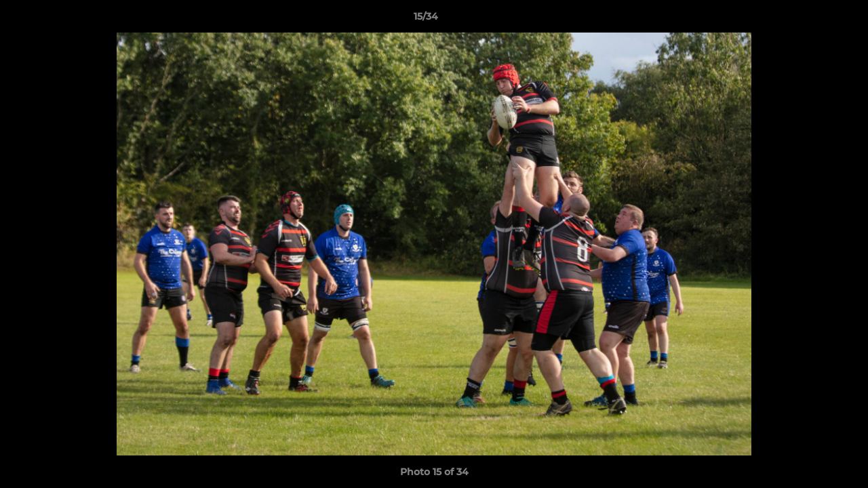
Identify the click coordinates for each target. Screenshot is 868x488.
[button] (811, 20)
